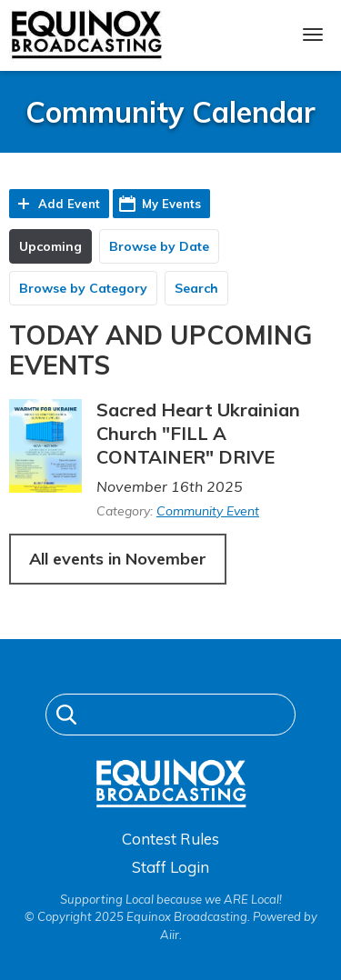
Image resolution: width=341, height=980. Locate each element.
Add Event (69, 204)
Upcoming (50, 246)
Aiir (170, 935)
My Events (171, 204)
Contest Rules (170, 839)
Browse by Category (83, 288)
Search (196, 288)
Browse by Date (159, 246)
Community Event (208, 511)
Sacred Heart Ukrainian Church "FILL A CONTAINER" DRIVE (198, 433)
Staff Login (170, 867)
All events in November (118, 559)
